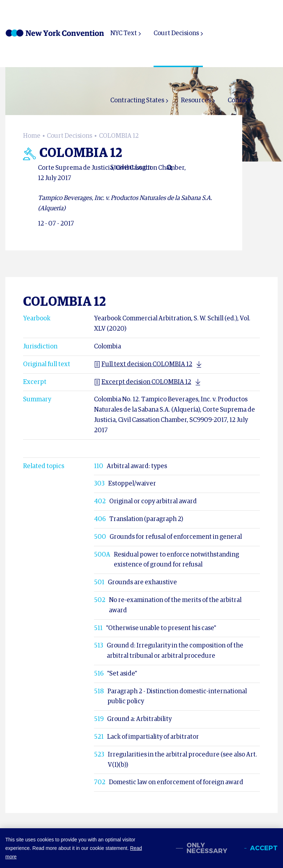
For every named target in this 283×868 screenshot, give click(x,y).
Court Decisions (176, 33)
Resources (196, 101)
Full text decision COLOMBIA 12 (143, 364)
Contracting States (137, 101)
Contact (239, 101)
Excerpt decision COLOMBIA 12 (143, 382)
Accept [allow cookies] (264, 848)
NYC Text (124, 33)
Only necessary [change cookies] (207, 848)
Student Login (131, 168)
